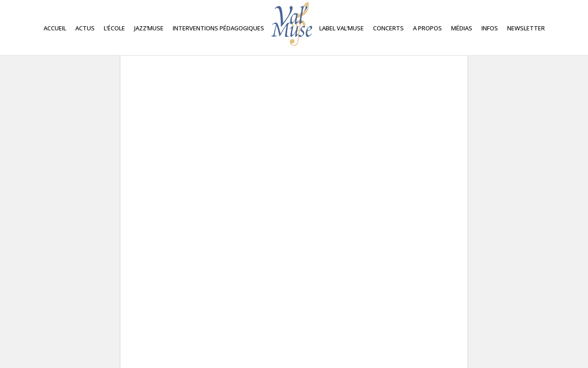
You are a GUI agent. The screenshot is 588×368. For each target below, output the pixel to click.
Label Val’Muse (342, 28)
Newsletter (526, 28)
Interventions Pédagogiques (218, 28)
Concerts (388, 28)
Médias (462, 28)
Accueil (55, 28)
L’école (114, 28)
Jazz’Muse (149, 28)
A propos (427, 28)
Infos (490, 28)
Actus (85, 28)
